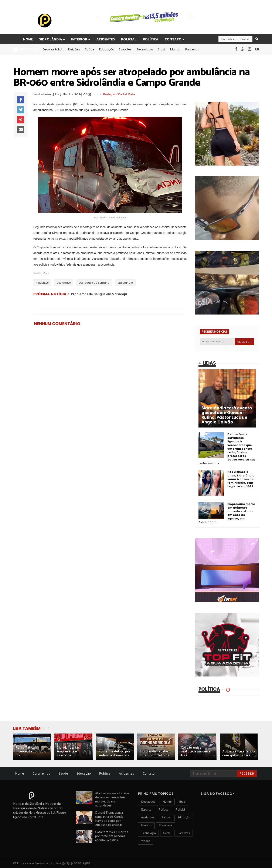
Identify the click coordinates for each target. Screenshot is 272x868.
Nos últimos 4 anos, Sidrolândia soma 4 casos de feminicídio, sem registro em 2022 (241, 479)
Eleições (74, 49)
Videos (146, 841)
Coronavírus (41, 774)
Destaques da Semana (94, 283)
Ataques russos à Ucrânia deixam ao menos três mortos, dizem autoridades (112, 799)
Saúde (90, 49)
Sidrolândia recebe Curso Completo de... (155, 753)
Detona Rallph (53, 49)
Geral (167, 833)
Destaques (64, 283)
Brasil (162, 49)
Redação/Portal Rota (119, 94)
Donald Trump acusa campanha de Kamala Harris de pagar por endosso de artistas (109, 819)
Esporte (146, 810)
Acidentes (106, 39)
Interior (80, 39)
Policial (129, 39)
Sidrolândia (51, 39)
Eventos (146, 826)
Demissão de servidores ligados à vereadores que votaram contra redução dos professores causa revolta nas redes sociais (227, 449)
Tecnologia (145, 49)
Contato (173, 39)
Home (28, 39)
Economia (166, 826)
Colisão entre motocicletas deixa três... (196, 751)
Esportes (125, 49)
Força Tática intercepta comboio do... (31, 751)
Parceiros (192, 49)
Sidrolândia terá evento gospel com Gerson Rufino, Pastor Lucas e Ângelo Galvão (227, 415)
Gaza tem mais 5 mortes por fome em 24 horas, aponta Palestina (112, 836)
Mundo (175, 49)
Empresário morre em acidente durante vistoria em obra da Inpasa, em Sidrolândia (227, 513)
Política (151, 39)
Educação (107, 49)
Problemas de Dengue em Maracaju (99, 294)
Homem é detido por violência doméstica (114, 753)
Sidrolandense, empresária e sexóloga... (68, 751)
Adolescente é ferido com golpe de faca (239, 753)
